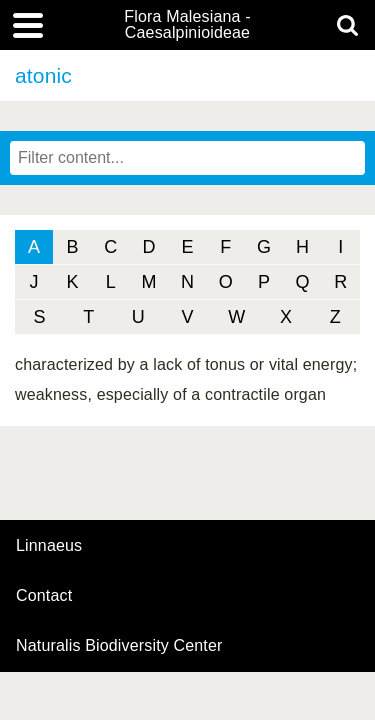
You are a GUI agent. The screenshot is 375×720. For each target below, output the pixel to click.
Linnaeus (49, 546)
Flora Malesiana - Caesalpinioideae (187, 25)
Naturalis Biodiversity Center (119, 646)
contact (44, 595)
